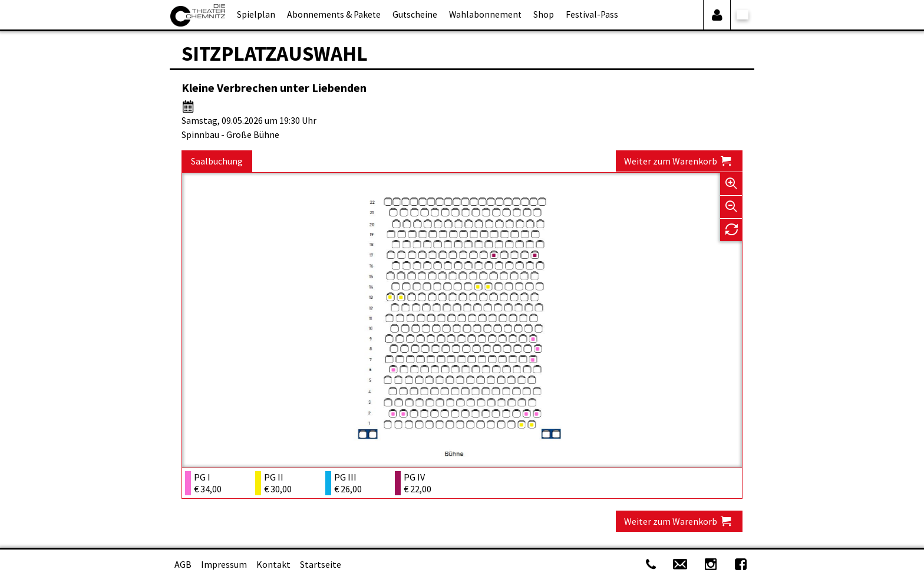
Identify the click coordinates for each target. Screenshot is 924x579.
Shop (544, 14)
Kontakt (273, 564)
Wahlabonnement (485, 14)
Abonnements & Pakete (334, 14)
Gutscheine (415, 14)
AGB (183, 564)
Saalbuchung (217, 161)
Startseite (321, 564)
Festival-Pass (592, 14)
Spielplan (256, 14)
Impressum (224, 564)
